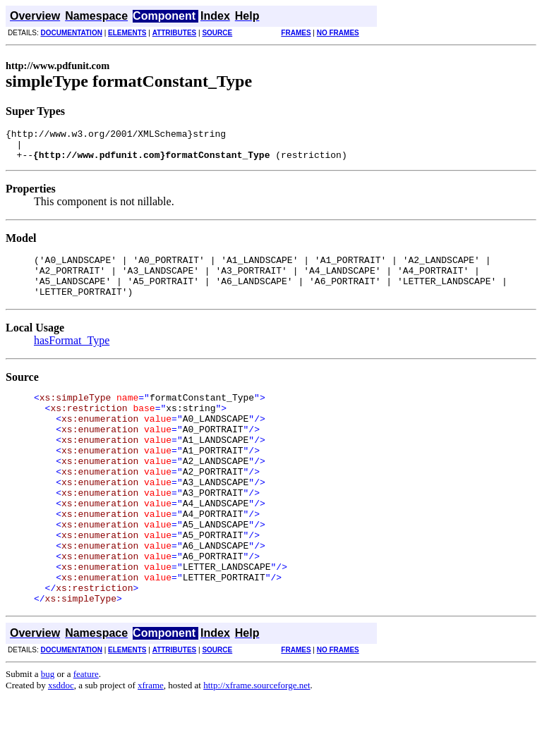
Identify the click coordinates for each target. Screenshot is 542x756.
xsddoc (61, 744)
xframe (151, 744)
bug (48, 733)
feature (86, 733)
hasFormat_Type (72, 357)
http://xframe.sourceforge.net (257, 744)
